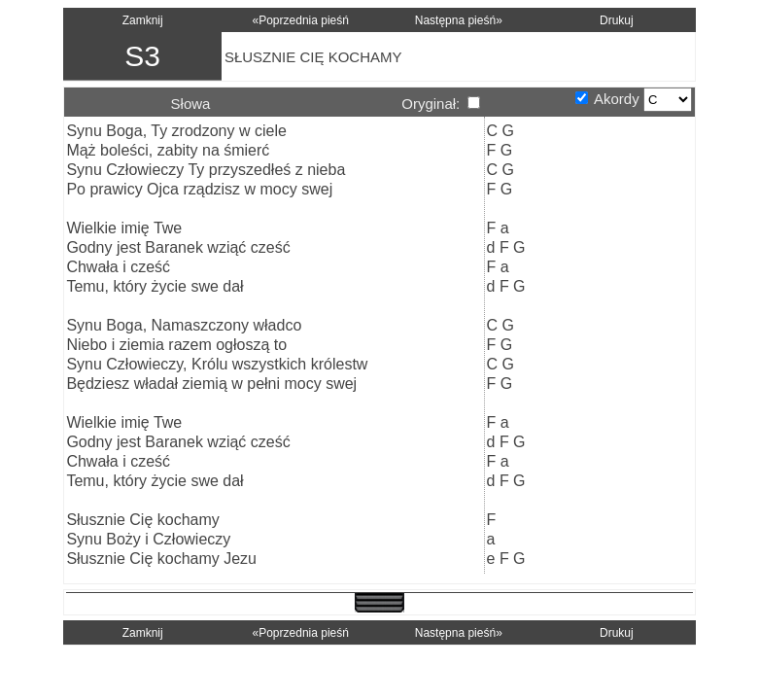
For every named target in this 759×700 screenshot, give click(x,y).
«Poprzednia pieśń (301, 20)
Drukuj (617, 20)
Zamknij (143, 20)
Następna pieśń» (459, 20)
